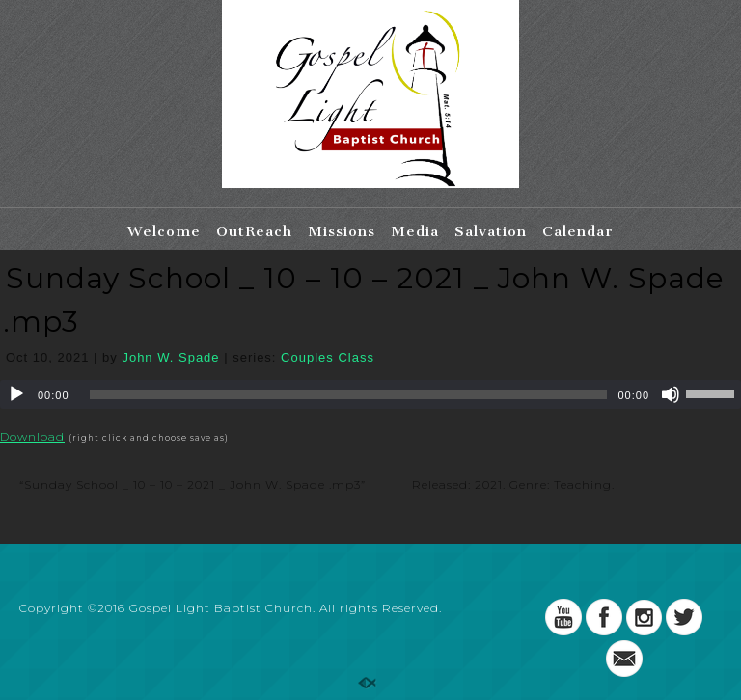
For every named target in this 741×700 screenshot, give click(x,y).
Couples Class (328, 357)
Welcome (164, 231)
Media (415, 231)
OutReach (254, 231)
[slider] (349, 394)
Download (32, 436)
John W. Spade (170, 357)
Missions (342, 231)
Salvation (491, 231)
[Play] (16, 394)
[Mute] (671, 394)
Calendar (578, 231)
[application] (370, 394)
